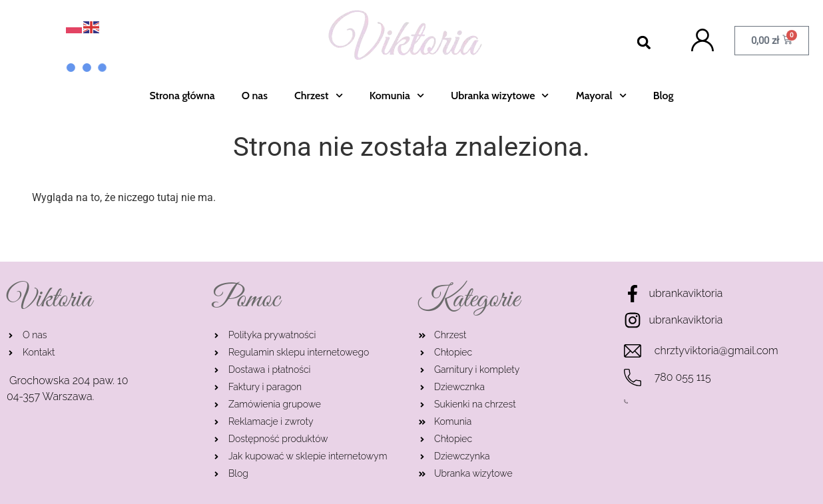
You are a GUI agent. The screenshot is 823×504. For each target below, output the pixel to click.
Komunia (397, 96)
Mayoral (601, 96)
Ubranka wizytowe (500, 96)
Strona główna (182, 96)
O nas (255, 96)
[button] (644, 43)
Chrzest (319, 96)
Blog (664, 96)
